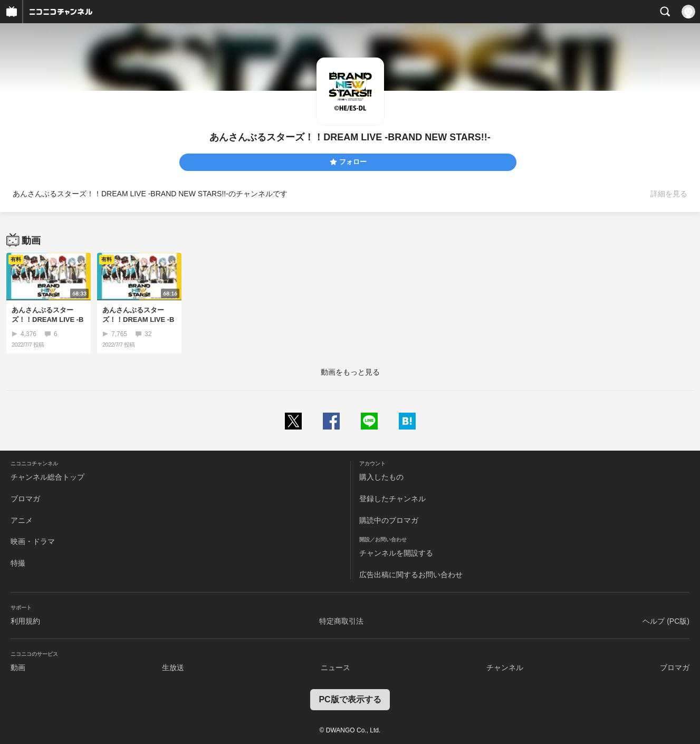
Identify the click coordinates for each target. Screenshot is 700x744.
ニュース (335, 667)
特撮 (18, 563)
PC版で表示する (350, 699)
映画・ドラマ (33, 541)
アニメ (22, 520)
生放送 (173, 667)
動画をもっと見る (350, 372)
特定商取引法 (341, 621)
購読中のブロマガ (389, 520)
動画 (18, 667)
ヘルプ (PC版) (666, 621)
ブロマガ (25, 499)
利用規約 (25, 621)
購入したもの (381, 477)
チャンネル (505, 667)
